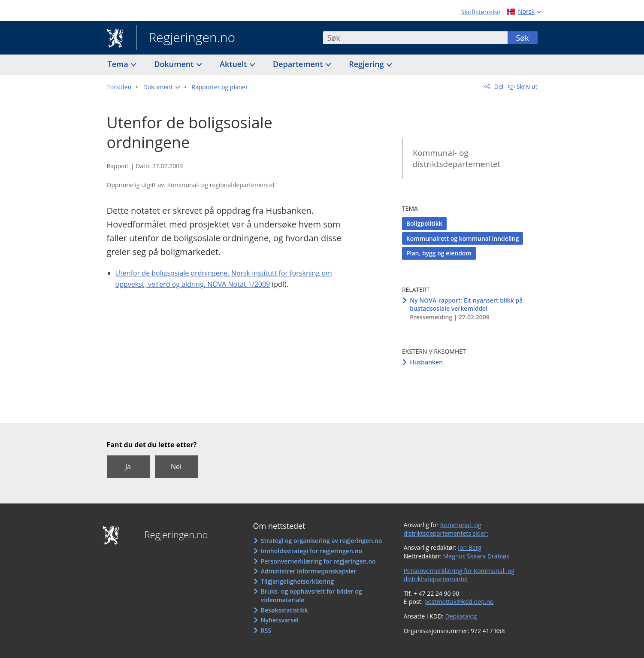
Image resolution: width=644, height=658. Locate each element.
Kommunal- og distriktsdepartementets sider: (446, 529)
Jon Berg (470, 547)
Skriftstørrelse (481, 12)
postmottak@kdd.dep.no (459, 602)
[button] (162, 87)
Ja (128, 467)
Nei (176, 467)
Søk (522, 38)
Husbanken (426, 362)
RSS (266, 630)
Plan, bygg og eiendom (439, 253)
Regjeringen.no (186, 38)
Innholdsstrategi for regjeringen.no (311, 551)
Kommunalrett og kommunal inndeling (463, 238)
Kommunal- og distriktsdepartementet (457, 159)
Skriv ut (527, 86)
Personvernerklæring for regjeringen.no (318, 561)
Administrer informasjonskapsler (309, 571)
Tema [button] (119, 64)
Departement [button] (299, 64)
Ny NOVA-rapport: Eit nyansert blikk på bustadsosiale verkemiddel (466, 305)
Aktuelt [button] (234, 64)
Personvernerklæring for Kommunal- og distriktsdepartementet (459, 575)
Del (498, 86)
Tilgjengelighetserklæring (297, 581)
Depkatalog (461, 616)
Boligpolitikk (424, 223)
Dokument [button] (175, 64)
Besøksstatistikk (284, 610)
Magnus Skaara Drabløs (476, 556)
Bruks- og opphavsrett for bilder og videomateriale (311, 596)
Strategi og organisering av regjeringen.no (322, 541)
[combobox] (415, 38)
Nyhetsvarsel (280, 620)
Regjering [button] (367, 64)
